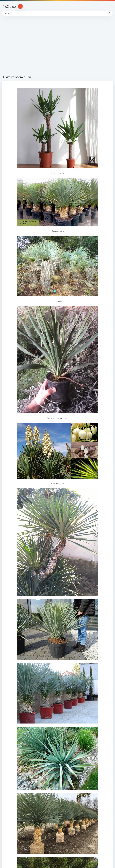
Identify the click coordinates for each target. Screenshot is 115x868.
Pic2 (9, 7)
